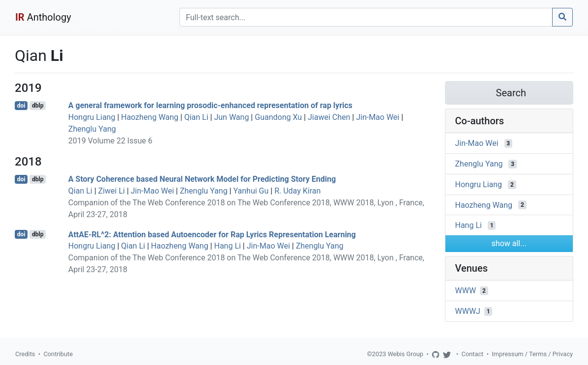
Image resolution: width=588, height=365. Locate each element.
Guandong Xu (278, 117)
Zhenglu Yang (92, 129)
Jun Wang (231, 117)
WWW (466, 291)
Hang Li (227, 246)
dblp (38, 106)
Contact (473, 354)
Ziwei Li (112, 191)
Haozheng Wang (150, 117)
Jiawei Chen (329, 117)
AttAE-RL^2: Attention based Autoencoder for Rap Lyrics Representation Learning (212, 234)
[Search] (366, 17)
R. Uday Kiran (297, 191)
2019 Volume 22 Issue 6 (110, 141)
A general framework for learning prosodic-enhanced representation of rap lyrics (210, 105)
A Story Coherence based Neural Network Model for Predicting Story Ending (202, 179)
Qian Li (196, 117)
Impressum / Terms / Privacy (532, 354)
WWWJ (468, 311)
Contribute (58, 354)
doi (21, 106)
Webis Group (405, 354)
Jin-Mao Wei (378, 117)
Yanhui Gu (251, 191)
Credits (25, 354)
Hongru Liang (92, 117)
